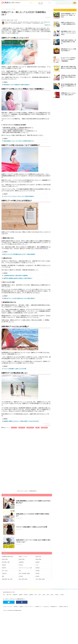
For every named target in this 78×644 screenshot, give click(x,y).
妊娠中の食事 (5, 559)
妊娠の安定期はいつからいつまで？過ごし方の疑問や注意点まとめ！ (19, 141)
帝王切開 (21, 576)
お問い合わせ (46, 607)
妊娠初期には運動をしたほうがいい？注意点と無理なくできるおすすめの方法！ (21, 421)
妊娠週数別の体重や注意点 (8, 556)
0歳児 (44, 595)
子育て (50, 3)
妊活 (31, 3)
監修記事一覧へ (48, 25)
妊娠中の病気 (22, 559)
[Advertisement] (16, 445)
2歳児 (52, 595)
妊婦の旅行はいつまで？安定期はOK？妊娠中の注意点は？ (17, 85)
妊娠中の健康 (38, 559)
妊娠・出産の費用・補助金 (24, 573)
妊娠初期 (37, 562)
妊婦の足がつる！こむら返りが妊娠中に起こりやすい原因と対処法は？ (19, 298)
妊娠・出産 (41, 3)
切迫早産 (37, 576)
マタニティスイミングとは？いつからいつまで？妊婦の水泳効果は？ (19, 196)
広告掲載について (38, 607)
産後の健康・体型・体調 (7, 579)
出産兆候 (37, 573)
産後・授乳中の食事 (23, 579)
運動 (37, 428)
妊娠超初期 (21, 562)
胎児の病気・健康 (6, 562)
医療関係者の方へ (54, 607)
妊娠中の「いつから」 (23, 556)
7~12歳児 (62, 595)
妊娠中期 (4, 568)
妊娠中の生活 (30, 428)
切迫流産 (4, 565)
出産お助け (4, 573)
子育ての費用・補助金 (40, 579)
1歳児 (48, 595)
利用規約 (21, 607)
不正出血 (21, 565)
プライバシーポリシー (29, 607)
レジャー (14, 428)
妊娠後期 (37, 568)
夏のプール (22, 428)
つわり (37, 565)
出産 (20, 571)
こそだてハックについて (8, 607)
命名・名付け (5, 571)
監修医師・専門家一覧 (64, 607)
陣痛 (3, 576)
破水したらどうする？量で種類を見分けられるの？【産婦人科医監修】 (19, 254)
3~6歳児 (56, 595)
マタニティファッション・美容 (25, 568)
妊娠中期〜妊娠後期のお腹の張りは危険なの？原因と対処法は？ (18, 278)
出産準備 (37, 571)
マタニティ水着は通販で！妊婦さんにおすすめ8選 (15, 369)
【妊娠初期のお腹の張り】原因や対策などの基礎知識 (16, 276)
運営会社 (16, 607)
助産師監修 (44, 428)
